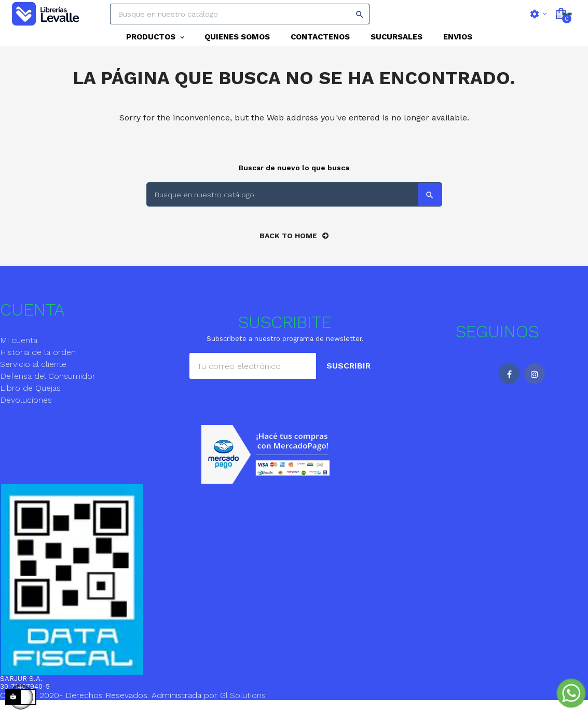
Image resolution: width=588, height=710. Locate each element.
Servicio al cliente (33, 373)
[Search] (240, 14)
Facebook (509, 383)
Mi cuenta (19, 349)
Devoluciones (26, 409)
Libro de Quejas (30, 397)
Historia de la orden (38, 361)
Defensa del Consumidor (48, 385)
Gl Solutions (243, 704)
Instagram (535, 383)
